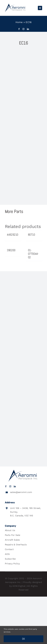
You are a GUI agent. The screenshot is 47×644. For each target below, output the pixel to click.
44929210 (13, 235)
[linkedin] (28, 29)
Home (19, 22)
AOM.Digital (19, 586)
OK (24, 639)
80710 (31, 235)
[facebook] (19, 29)
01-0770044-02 (33, 254)
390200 (11, 250)
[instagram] (23, 29)
